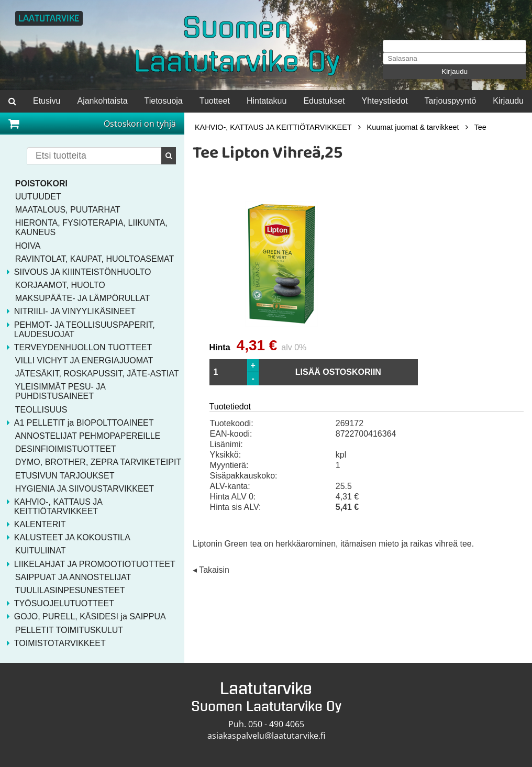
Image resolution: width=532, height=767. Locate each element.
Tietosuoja (164, 101)
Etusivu (47, 101)
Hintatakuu (267, 101)
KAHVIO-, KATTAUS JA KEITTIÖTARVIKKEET (273, 127)
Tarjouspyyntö (451, 101)
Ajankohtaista (102, 101)
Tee (480, 127)
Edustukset (324, 101)
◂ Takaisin (211, 570)
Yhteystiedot (385, 101)
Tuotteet (215, 101)
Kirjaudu (455, 71)
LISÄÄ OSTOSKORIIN (338, 372)
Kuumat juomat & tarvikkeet (413, 127)
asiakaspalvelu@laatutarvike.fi (266, 736)
